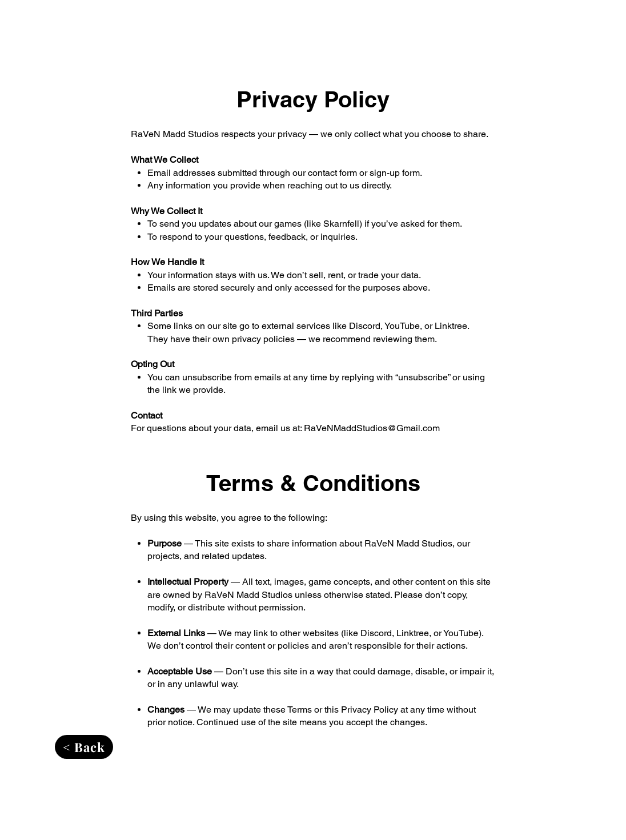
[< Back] (84, 747)
